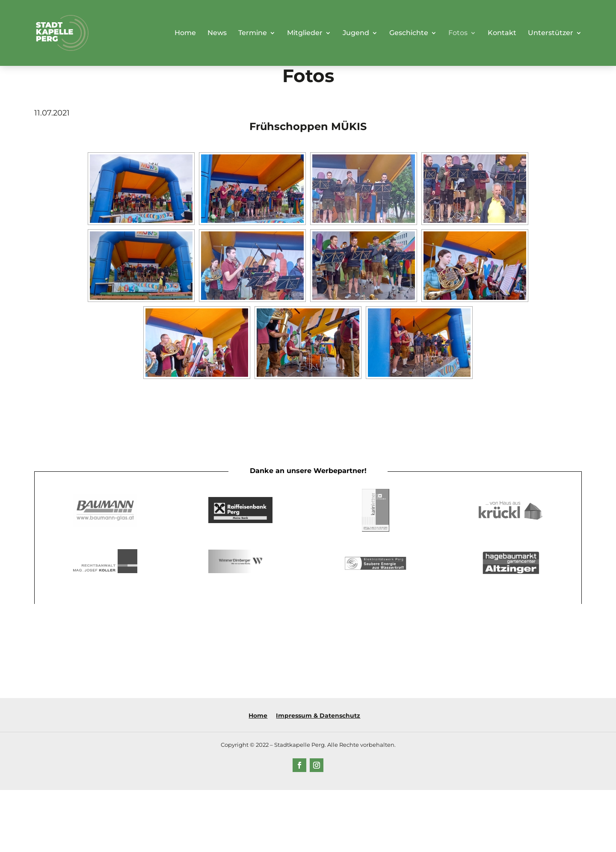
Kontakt (502, 33)
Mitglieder (305, 33)
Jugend (356, 33)
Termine (253, 33)
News (217, 33)
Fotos (458, 33)
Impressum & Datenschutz (318, 716)
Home (185, 33)
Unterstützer (551, 33)
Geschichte (409, 33)
